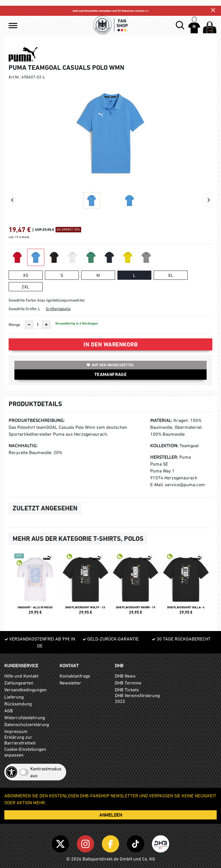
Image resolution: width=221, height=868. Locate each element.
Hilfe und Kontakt (21, 676)
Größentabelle (58, 309)
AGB (9, 711)
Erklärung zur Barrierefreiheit (20, 740)
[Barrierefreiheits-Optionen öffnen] (12, 772)
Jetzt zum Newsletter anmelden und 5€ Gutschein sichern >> (110, 11)
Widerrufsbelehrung (25, 717)
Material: (161, 420)
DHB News (125, 676)
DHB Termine (128, 683)
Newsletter (70, 683)
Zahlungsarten (19, 683)
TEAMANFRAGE (110, 374)
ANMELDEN (111, 815)
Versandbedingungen (25, 690)
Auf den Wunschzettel (110, 365)
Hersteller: (164, 457)
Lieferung (14, 697)
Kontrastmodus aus (46, 772)
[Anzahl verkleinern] (29, 325)
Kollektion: (164, 446)
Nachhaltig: (23, 446)
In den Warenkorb (110, 344)
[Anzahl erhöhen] (46, 325)
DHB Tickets (127, 690)
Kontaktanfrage (75, 676)
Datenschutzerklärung (27, 724)
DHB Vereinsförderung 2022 (137, 698)
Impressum (16, 731)
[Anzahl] (38, 325)
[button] (13, 26)
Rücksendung (18, 704)
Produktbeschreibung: (37, 420)
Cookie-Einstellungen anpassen (25, 752)
